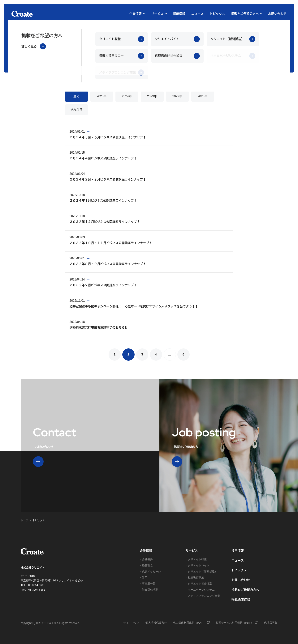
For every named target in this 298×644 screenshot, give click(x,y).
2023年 (152, 96)
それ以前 (76, 110)
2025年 (102, 96)
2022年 (177, 96)
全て (76, 96)
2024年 (127, 96)
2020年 (203, 96)
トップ (24, 520)
